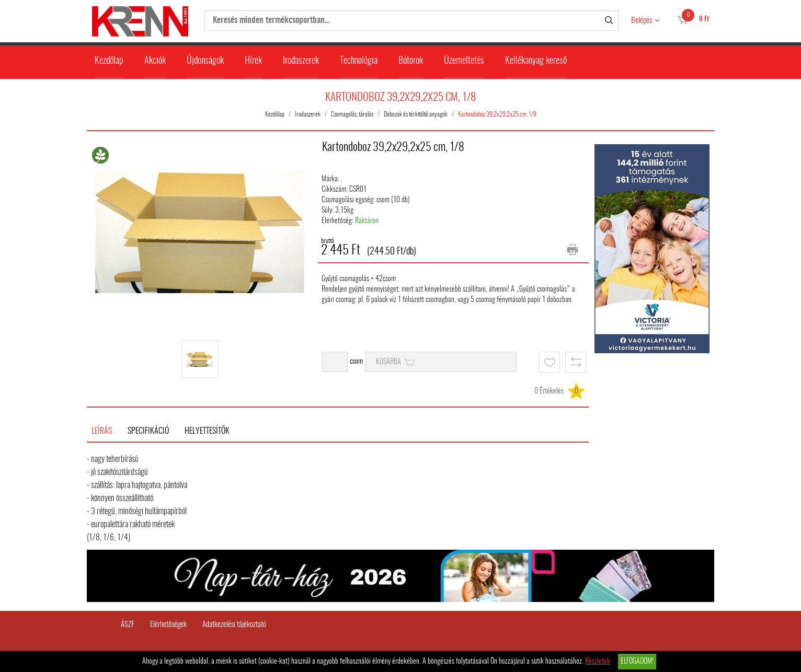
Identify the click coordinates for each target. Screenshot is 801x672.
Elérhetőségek (168, 625)
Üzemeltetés (464, 61)
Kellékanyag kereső (536, 61)
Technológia (359, 61)
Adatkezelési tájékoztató (234, 625)
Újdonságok (205, 61)
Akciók (155, 61)
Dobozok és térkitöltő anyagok (416, 114)
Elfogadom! (637, 662)
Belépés (642, 21)
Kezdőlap (109, 61)
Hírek (253, 61)
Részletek (598, 662)
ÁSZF (128, 625)
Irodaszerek (301, 61)
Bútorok (411, 61)
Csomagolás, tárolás (352, 114)
